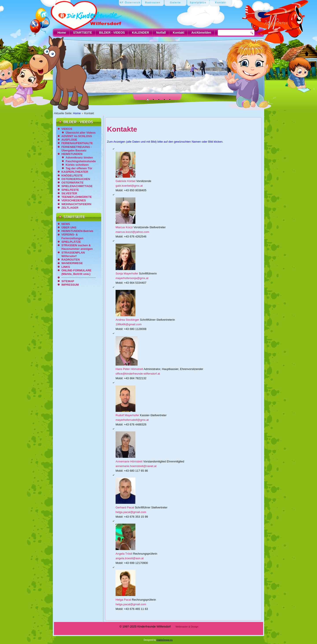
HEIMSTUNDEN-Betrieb (77, 231)
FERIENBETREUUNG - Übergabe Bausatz (77, 149)
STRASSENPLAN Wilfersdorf (73, 254)
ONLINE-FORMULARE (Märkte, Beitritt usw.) (76, 272)
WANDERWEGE (72, 263)
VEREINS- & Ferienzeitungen (72, 236)
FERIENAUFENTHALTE (77, 143)
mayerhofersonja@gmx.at (132, 278)
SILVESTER (69, 193)
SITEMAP (68, 281)
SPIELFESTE (70, 190)
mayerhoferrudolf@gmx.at (132, 420)
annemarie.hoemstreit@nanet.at (136, 466)
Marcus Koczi (125, 227)
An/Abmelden (201, 33)
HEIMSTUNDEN (72, 154)
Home (62, 33)
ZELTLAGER (70, 208)
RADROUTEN (71, 260)
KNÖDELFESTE (72, 176)
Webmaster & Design (187, 627)
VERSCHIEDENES (74, 200)
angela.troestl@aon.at (130, 558)
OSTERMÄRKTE (72, 183)
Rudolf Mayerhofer (128, 415)
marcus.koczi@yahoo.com (132, 232)
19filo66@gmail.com (129, 324)
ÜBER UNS (69, 227)
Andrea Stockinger (128, 320)
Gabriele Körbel (126, 181)
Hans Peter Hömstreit (130, 369)
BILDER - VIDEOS (112, 33)
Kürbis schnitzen (77, 165)
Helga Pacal (124, 600)
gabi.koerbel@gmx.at (129, 186)
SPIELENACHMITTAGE (77, 186)
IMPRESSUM (70, 285)
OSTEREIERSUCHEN (76, 179)
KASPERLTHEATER (75, 172)
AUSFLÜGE (69, 140)
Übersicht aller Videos (81, 133)
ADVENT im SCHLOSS (77, 136)
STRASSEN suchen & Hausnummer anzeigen (77, 247)
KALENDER (140, 33)
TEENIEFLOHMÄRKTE (77, 197)
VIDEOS (67, 129)
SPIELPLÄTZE (71, 242)
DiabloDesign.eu (165, 640)
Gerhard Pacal (125, 507)
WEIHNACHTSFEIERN (76, 204)
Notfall (161, 33)
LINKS (66, 267)
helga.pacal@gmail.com (131, 512)
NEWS (66, 224)
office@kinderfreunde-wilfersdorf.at (138, 374)
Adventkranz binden (79, 157)
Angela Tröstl (124, 554)
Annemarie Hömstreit (129, 461)
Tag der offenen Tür (79, 168)
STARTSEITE (83, 33)
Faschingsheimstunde (81, 161)
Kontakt (179, 33)
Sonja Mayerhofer (127, 273)
